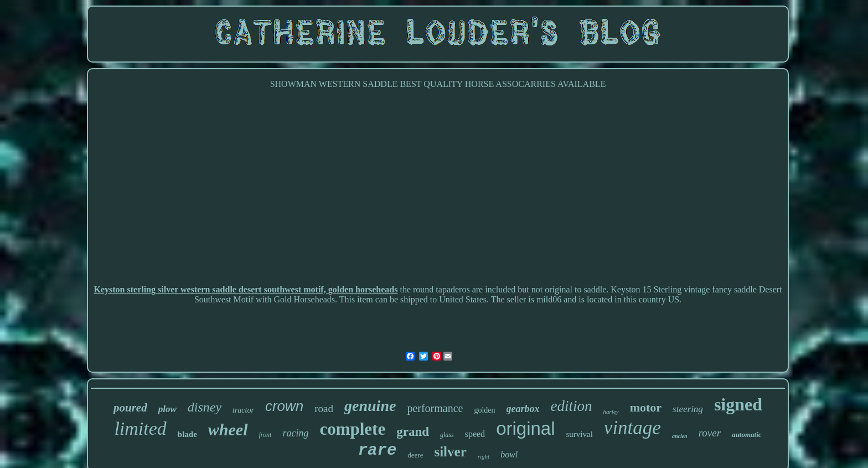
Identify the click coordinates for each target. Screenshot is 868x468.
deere (415, 455)
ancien (680, 436)
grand (413, 432)
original (525, 428)
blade (187, 434)
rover (710, 433)
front (265, 435)
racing (295, 433)
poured (130, 408)
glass (447, 435)
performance (435, 408)
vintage (632, 428)
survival (580, 434)
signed (738, 404)
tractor (243, 410)
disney (205, 407)
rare (378, 451)
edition (572, 406)
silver (450, 452)
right (484, 456)
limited (140, 428)
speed (475, 434)
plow (167, 409)
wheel (228, 430)
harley (611, 412)
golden (484, 410)
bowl (509, 454)
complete (352, 429)
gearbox (523, 409)
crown (284, 406)
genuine (370, 406)
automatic (746, 434)
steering (688, 409)
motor (646, 407)
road (324, 408)
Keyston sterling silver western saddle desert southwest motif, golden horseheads (246, 289)
